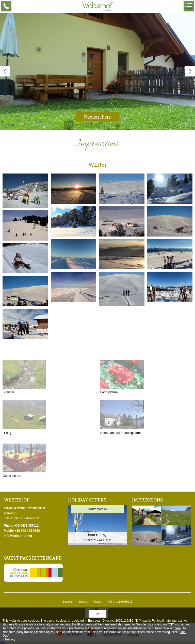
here (178, 628)
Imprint (83, 602)
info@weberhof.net (18, 536)
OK (97, 614)
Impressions (147, 500)
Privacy (97, 602)
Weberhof (97, 6)
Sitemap (68, 602)
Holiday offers (87, 500)
